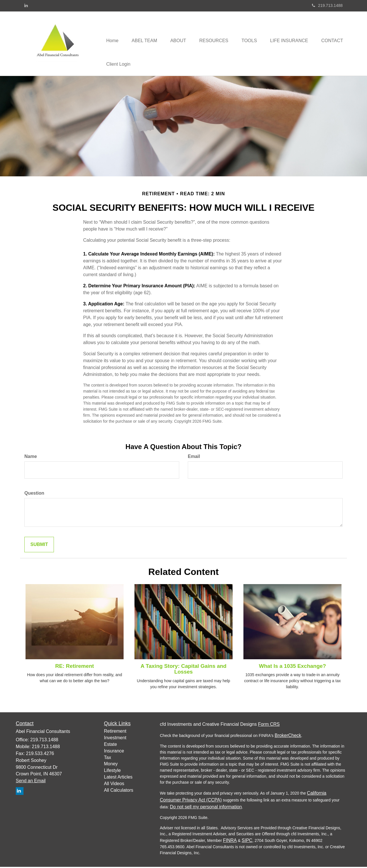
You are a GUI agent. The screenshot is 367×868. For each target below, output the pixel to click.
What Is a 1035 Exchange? (292, 667)
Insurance (114, 752)
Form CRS (269, 725)
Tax (108, 758)
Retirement (115, 732)
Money (111, 765)
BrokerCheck (288, 737)
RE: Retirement (74, 667)
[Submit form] (39, 546)
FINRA (230, 841)
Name (31, 457)
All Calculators (119, 791)
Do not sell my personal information (206, 808)
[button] (146, 32)
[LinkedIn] (26, 5)
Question (34, 494)
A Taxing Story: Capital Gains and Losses (183, 670)
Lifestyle (113, 772)
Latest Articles (118, 778)
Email (194, 457)
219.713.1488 (327, 5)
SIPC (247, 841)
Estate (111, 745)
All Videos (114, 784)
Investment (115, 739)
